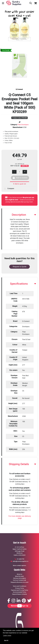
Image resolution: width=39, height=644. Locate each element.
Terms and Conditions (20, 586)
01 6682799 (20, 559)
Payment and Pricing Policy (19, 590)
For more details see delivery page (20, 517)
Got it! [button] (6, 640)
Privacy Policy (20, 588)
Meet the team (19, 576)
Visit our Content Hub (19, 580)
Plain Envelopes (23, 125)
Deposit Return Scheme (19, 594)
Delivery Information (20, 578)
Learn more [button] (7, 635)
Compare (9, 189)
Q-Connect (19, 89)
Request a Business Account (19, 582)
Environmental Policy (20, 592)
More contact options (19, 565)
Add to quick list (19, 184)
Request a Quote (19, 267)
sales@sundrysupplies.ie (20, 561)
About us (19, 574)
